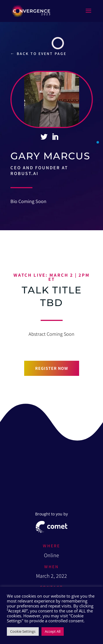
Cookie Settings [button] (23, 631)
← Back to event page (38, 54)
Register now (52, 368)
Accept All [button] (53, 631)
